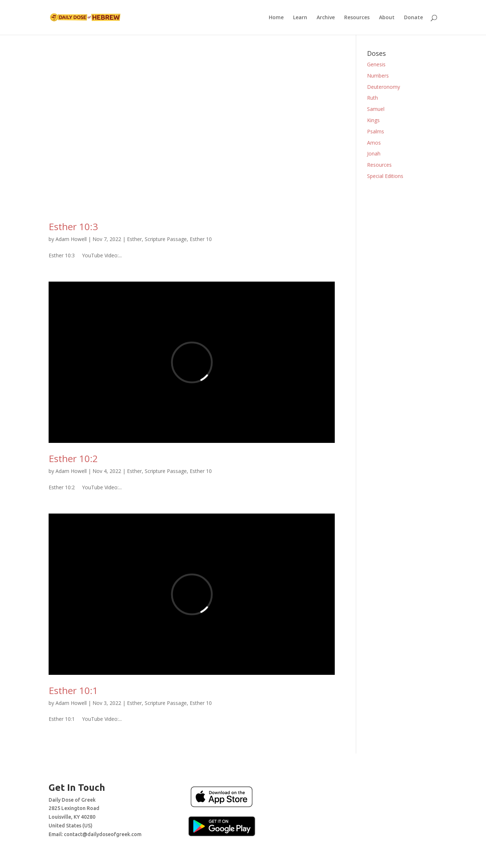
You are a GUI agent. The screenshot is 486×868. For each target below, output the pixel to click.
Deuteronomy (384, 87)
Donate (413, 18)
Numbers (378, 76)
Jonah (374, 153)
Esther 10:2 (73, 458)
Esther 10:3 (73, 227)
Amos (374, 143)
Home (276, 18)
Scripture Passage (166, 239)
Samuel (376, 109)
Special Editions (385, 176)
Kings (373, 120)
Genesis (376, 64)
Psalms (376, 131)
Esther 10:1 (73, 690)
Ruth (372, 98)
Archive (326, 18)
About (387, 18)
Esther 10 (201, 239)
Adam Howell (71, 239)
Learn (300, 18)
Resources (357, 18)
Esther (134, 239)
